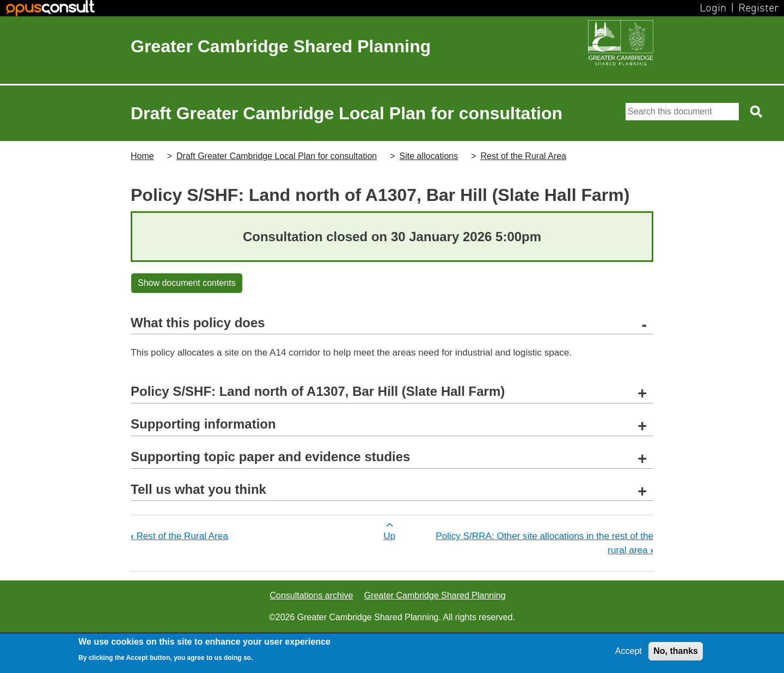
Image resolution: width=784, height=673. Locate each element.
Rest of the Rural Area (523, 156)
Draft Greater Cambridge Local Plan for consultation (277, 156)
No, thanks (676, 651)
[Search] (682, 112)
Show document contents (187, 283)
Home (142, 156)
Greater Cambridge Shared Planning (281, 46)
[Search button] (757, 112)
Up (389, 536)
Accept (629, 651)
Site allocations (429, 156)
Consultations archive (311, 595)
